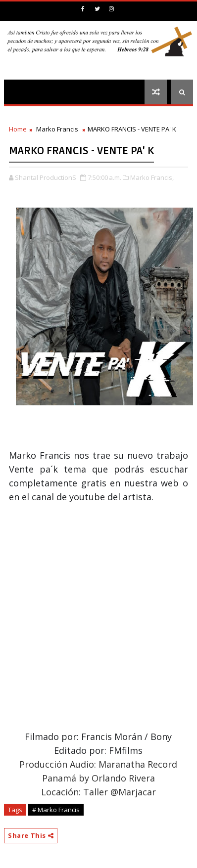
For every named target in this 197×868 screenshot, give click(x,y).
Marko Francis (57, 129)
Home (18, 129)
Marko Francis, (152, 177)
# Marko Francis (56, 810)
